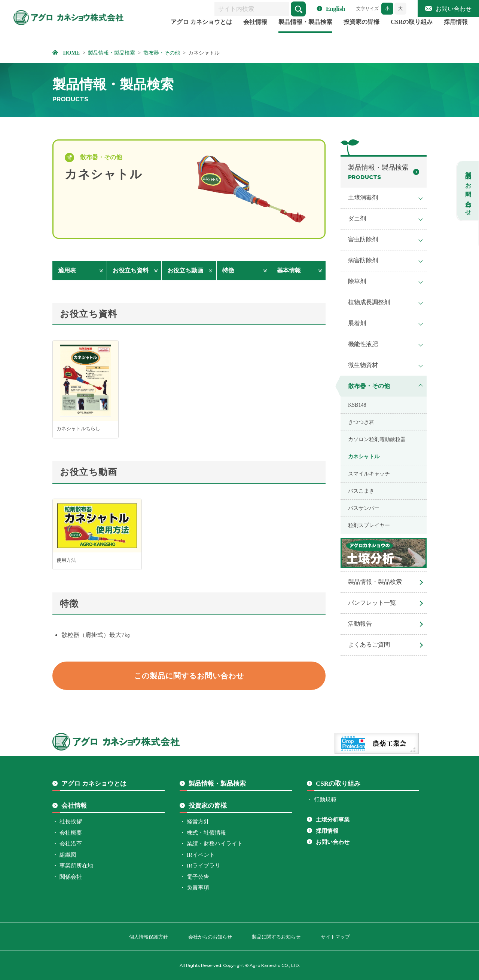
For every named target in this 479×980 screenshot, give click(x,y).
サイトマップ (335, 937)
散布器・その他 (369, 386)
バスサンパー (364, 508)
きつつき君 (361, 422)
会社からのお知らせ (210, 937)
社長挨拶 (71, 822)
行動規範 (325, 799)
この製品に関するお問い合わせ (189, 676)
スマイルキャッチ (369, 474)
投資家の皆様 (361, 31)
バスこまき (361, 491)
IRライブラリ (204, 866)
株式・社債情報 (206, 833)
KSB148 (357, 405)
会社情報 (255, 31)
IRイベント (201, 855)
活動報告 (360, 624)
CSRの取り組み (412, 31)
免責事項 (198, 888)
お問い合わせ (454, 9)
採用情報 (456, 31)
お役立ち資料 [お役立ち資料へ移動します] (131, 270)
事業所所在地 (76, 866)
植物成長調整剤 (369, 302)
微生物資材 (363, 365)
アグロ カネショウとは (201, 31)
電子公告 (198, 877)
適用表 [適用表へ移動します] (67, 270)
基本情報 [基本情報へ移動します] (289, 270)
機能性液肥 (363, 344)
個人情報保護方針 (149, 937)
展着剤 (357, 323)
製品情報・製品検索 (305, 31)
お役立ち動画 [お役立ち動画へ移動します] (185, 270)
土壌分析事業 (333, 820)
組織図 (68, 855)
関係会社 (71, 877)
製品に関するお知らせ (276, 937)
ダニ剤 (357, 218)
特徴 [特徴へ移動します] (228, 270)
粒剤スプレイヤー (369, 525)
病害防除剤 (363, 260)
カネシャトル (364, 456)
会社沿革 (71, 844)
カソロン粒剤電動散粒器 (377, 439)
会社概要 (71, 833)
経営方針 (198, 822)
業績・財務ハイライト (215, 844)
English (336, 9)
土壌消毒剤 (363, 198)
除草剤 (357, 281)
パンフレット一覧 (372, 603)
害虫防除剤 (363, 239)
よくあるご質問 (369, 645)
